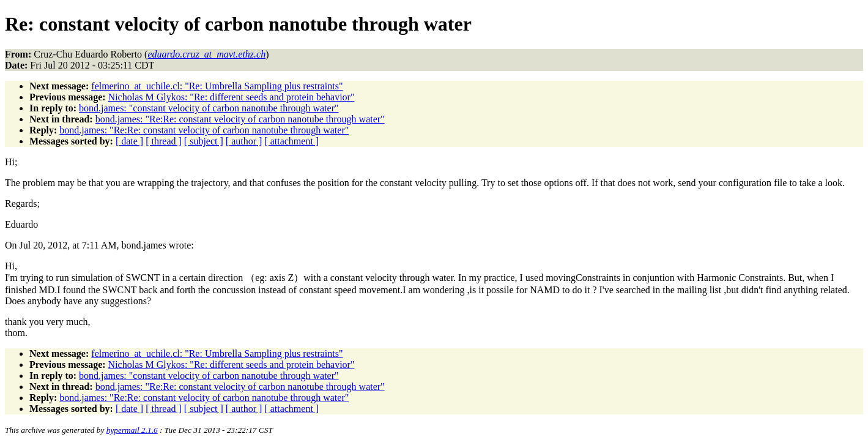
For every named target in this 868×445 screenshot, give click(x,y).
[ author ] (244, 141)
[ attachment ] (291, 141)
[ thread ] (164, 141)
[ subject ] (204, 141)
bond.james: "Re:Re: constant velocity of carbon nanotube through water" (240, 119)
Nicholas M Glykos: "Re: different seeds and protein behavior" (232, 97)
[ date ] (129, 141)
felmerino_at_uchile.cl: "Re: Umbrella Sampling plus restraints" (217, 86)
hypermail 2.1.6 (132, 430)
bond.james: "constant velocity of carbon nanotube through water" (209, 108)
